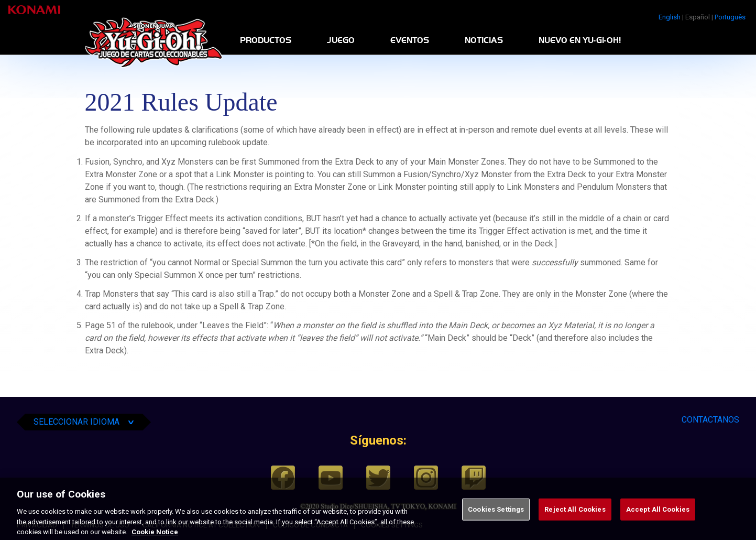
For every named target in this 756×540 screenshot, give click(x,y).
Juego (341, 40)
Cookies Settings (496, 520)
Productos (266, 40)
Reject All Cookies (575, 520)
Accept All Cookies (658, 520)
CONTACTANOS (710, 420)
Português (730, 17)
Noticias (484, 40)
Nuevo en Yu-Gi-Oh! (580, 40)
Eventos (410, 40)
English (670, 17)
